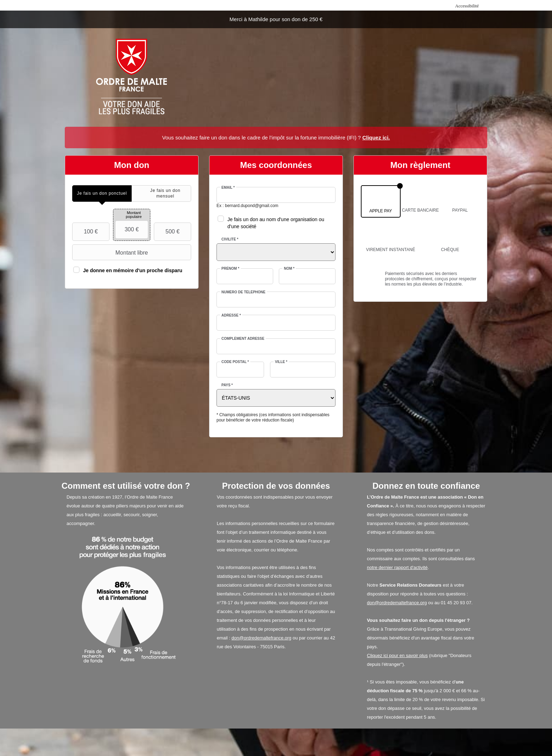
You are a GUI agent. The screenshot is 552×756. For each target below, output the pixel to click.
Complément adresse (243, 339)
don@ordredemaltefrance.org (262, 638)
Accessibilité (467, 6)
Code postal (235, 362)
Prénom (230, 268)
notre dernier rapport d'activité (397, 567)
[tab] (102, 193)
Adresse (231, 315)
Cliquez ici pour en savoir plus (397, 655)
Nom (289, 268)
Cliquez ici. (376, 138)
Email (228, 188)
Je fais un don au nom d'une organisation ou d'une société (276, 223)
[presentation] (102, 193)
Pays (227, 385)
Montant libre (111, 252)
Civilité (230, 239)
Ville (281, 362)
